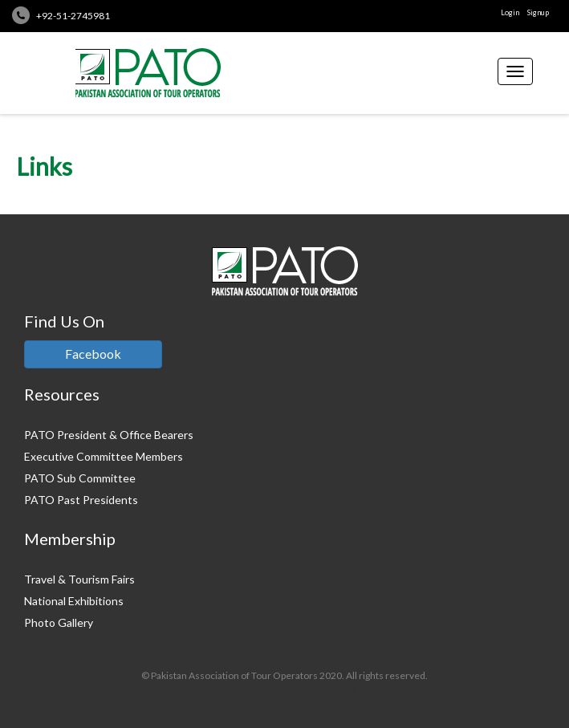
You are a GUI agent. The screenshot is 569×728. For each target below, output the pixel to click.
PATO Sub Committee (80, 478)
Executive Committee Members (104, 456)
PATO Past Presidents (81, 500)
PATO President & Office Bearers (109, 435)
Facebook (93, 354)
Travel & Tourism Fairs (79, 579)
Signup (538, 12)
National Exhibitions (74, 601)
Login (510, 12)
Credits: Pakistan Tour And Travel (285, 689)
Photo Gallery (59, 622)
